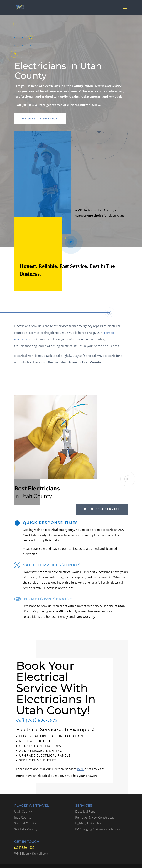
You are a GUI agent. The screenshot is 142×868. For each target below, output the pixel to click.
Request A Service (40, 119)
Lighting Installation (89, 823)
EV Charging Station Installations (98, 829)
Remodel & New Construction (96, 817)
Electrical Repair (86, 811)
